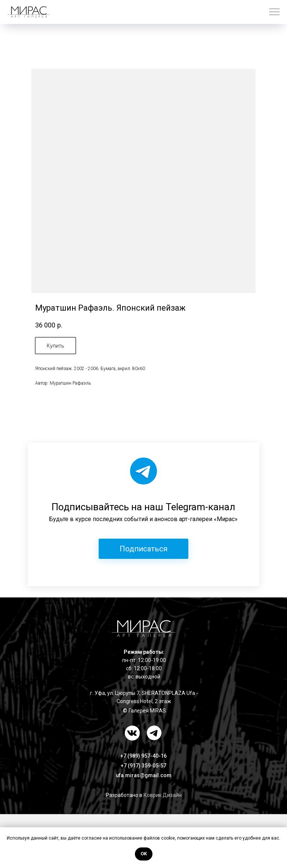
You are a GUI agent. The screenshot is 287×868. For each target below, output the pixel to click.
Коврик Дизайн (163, 795)
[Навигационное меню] (274, 12)
